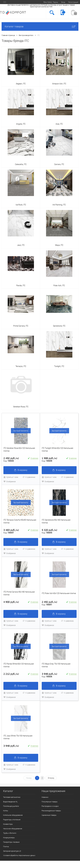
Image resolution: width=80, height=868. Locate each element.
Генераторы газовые (11, 842)
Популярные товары (50, 802)
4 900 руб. (11, 602)
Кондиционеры (9, 838)
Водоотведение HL (10, 802)
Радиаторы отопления (12, 820)
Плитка (6, 847)
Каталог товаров (40, 26)
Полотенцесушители (11, 806)
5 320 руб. (49, 530)
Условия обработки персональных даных (19, 855)
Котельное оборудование (13, 815)
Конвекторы (8, 824)
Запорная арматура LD (12, 851)
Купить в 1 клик (11, 477)
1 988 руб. (49, 458)
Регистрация (73, 2)
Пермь (55, 2)
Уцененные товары (49, 815)
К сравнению (29, 477)
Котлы (6, 811)
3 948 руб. (49, 674)
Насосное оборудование (13, 829)
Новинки (45, 797)
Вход (63, 2)
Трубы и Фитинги (10, 833)
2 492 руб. (11, 458)
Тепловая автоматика (12, 797)
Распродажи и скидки (50, 806)
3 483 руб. (11, 530)
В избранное (10, 481)
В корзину (21, 470)
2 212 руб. (11, 674)
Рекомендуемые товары (51, 811)
